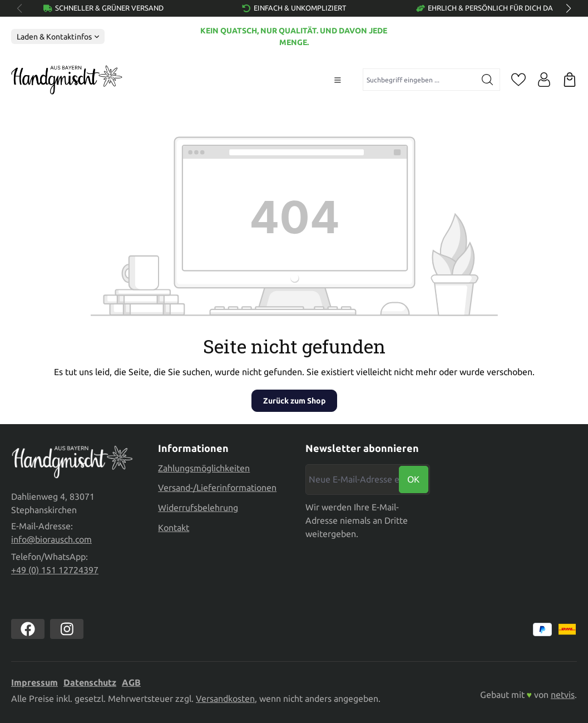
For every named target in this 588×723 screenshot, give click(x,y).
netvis (563, 695)
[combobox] (419, 80)
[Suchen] (488, 80)
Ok (413, 479)
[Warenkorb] (570, 80)
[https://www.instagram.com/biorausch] (67, 629)
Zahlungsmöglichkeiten (204, 467)
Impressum (34, 682)
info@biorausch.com (51, 539)
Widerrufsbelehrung (198, 506)
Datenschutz (90, 682)
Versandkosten (225, 699)
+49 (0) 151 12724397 (55, 570)
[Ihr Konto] (544, 80)
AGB (131, 682)
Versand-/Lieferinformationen (217, 487)
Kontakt (174, 527)
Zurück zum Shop (294, 401)
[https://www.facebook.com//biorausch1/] (28, 629)
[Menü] (338, 80)
